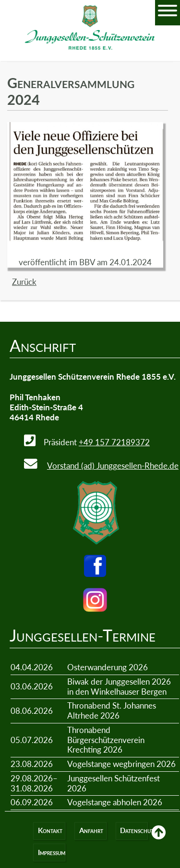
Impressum (52, 852)
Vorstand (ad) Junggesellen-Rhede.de (113, 466)
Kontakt (50, 830)
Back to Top (158, 839)
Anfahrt (91, 830)
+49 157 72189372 (114, 442)
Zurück (24, 282)
